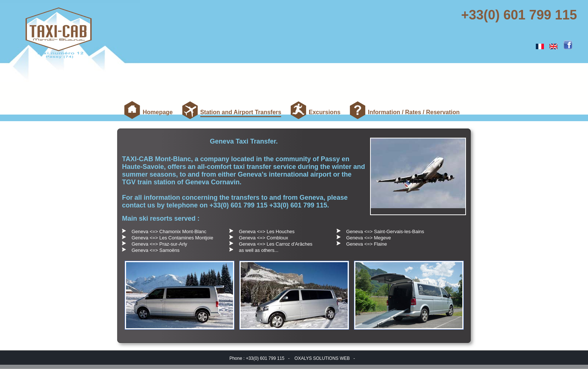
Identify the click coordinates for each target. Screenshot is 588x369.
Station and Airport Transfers (241, 113)
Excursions (325, 112)
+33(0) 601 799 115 (521, 15)
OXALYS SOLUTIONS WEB (322, 358)
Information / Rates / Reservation (414, 112)
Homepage (158, 112)
